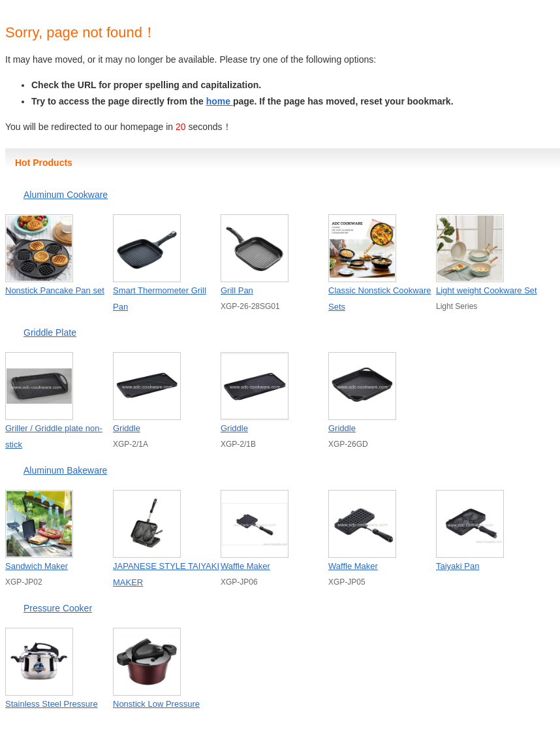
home (220, 101)
